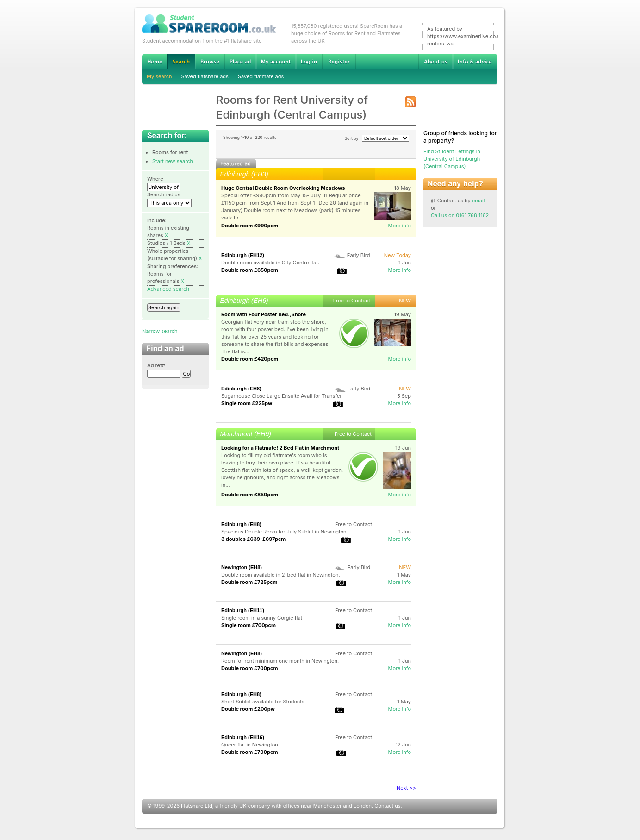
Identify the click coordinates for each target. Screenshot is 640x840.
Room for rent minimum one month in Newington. (280, 661)
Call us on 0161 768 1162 (460, 215)
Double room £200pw (248, 709)
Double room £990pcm (250, 226)
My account (276, 62)
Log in (309, 62)
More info (399, 226)
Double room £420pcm (250, 359)
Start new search (173, 161)
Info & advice (475, 62)
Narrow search (160, 331)
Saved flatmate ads (261, 76)
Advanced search (168, 289)
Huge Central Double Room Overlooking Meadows (283, 188)
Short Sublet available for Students (263, 702)
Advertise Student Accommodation (240, 62)
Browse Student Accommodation (210, 62)
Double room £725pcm (249, 582)
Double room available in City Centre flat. (270, 263)
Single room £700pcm (249, 625)
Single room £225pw (247, 403)
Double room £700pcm (250, 668)
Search (181, 62)
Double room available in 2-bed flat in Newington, (281, 575)
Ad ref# (156, 365)
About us (435, 62)
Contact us (387, 806)
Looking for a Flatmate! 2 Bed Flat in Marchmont (280, 448)
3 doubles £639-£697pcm (253, 539)
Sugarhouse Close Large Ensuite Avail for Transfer (282, 396)
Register (339, 62)
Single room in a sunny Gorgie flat (262, 618)
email (478, 201)
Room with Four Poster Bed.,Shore (264, 314)
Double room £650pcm (250, 270)
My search (159, 76)
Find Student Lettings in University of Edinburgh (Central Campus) (452, 159)
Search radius (164, 194)
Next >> (406, 788)
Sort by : (377, 138)
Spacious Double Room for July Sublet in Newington (284, 532)
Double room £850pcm (250, 495)
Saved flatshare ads (205, 76)
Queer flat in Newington (250, 745)
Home (155, 62)
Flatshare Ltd (197, 806)
